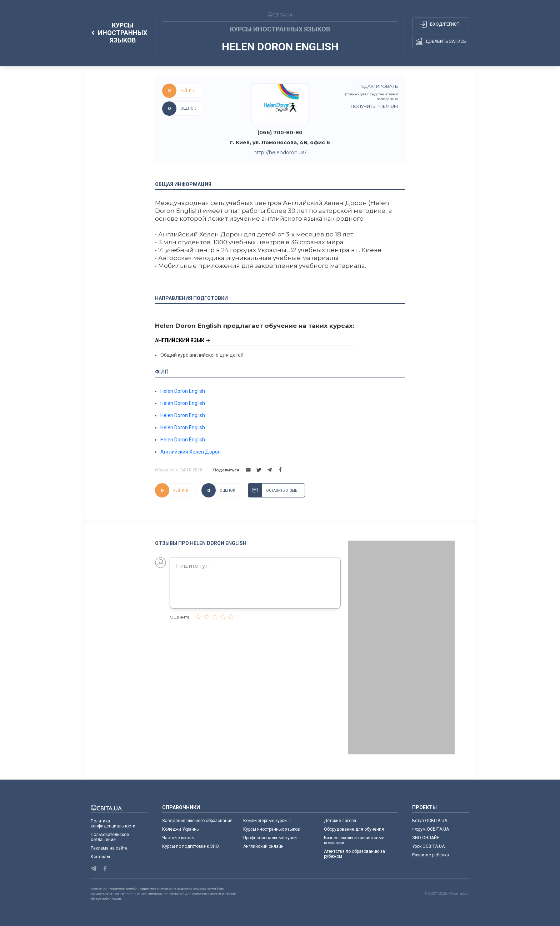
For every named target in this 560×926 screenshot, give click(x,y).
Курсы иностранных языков (272, 829)
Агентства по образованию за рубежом (354, 854)
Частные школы (178, 838)
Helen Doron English (183, 391)
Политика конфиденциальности (113, 824)
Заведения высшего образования (197, 821)
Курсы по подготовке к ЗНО (191, 846)
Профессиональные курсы (270, 838)
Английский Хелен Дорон (191, 452)
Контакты (100, 857)
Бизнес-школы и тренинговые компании (354, 840)
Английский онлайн (263, 846)
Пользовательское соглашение (110, 837)
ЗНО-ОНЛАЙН (426, 838)
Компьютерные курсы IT (268, 821)
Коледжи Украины (181, 829)
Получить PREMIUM (374, 106)
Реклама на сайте (109, 848)
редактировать (378, 86)
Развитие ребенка (431, 855)
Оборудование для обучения (354, 829)
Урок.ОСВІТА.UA (428, 846)
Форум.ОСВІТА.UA (431, 829)
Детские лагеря (340, 821)
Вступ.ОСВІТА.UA (430, 821)
